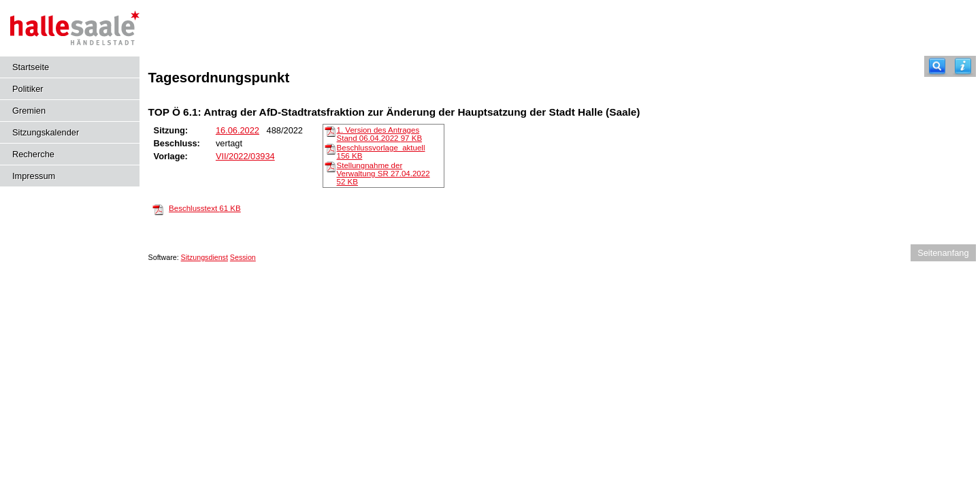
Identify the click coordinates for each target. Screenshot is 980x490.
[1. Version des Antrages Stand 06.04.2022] (330, 131)
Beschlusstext (205, 208)
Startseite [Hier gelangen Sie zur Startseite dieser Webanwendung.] (31, 67)
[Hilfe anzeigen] (963, 66)
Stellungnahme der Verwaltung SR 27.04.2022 (383, 174)
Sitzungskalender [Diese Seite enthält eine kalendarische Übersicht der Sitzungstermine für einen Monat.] (46, 132)
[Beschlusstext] (158, 209)
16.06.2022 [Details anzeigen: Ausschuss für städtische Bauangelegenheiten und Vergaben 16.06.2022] (238, 130)
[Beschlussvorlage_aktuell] (330, 148)
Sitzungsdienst (205, 257)
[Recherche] (937, 66)
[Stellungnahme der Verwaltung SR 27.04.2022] (330, 166)
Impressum (34, 176)
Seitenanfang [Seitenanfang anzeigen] (943, 253)
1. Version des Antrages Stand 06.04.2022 (380, 134)
